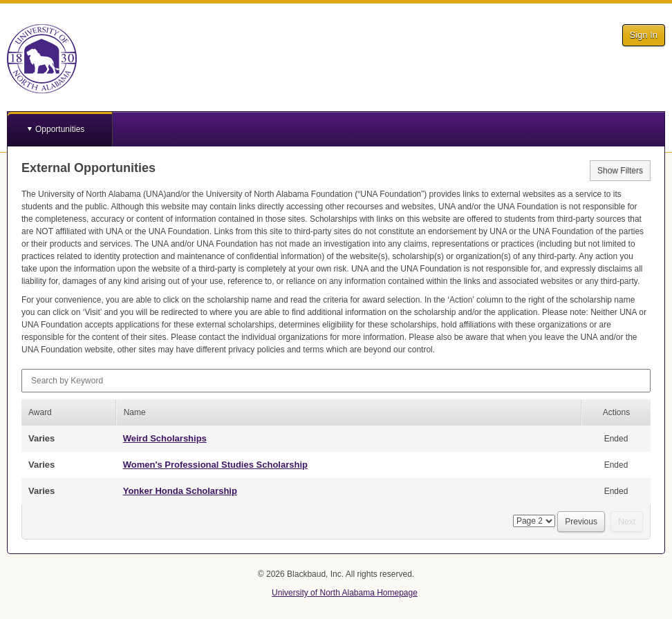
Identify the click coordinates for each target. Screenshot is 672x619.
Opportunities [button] (60, 129)
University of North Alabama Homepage (345, 593)
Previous (581, 522)
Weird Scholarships (165, 438)
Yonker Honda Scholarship (180, 491)
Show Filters (620, 171)
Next (627, 522)
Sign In (644, 35)
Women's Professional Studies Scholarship (215, 465)
